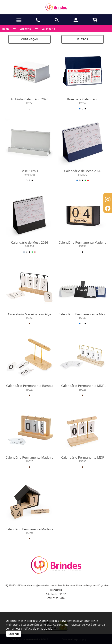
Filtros (83, 39)
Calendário (48, 29)
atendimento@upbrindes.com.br (40, 585)
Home (6, 29)
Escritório (25, 29)
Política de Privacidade (38, 629)
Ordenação (30, 39)
